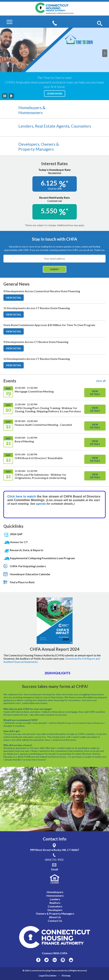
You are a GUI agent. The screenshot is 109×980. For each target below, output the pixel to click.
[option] (54, 64)
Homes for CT (19, 542)
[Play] (11, 96)
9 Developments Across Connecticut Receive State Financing (42, 291)
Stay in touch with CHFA (54, 239)
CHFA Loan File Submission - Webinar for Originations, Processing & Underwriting (41, 476)
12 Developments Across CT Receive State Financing (37, 359)
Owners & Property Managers (39, 147)
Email (55, 869)
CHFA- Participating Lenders (28, 566)
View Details (95, 393)
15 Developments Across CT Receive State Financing (37, 308)
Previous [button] (6, 51)
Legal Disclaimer (48, 976)
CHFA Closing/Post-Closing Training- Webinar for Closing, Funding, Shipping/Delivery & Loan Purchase (48, 410)
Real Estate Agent (52, 126)
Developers (29, 144)
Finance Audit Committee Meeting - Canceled (43, 425)
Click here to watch (22, 496)
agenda (41, 504)
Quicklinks (13, 526)
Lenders (26, 126)
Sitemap (66, 976)
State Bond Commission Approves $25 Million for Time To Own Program (49, 325)
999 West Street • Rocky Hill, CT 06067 (54, 850)
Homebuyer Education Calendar (30, 574)
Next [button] (106, 51)
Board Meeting (24, 441)
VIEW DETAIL (15, 298)
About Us (55, 917)
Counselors (81, 126)
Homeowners (31, 112)
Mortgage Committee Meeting (34, 391)
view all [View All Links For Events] (101, 381)
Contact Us (55, 921)
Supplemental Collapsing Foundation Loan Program (42, 558)
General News (16, 284)
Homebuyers (30, 108)
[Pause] (5, 96)
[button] (100, 24)
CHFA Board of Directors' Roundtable (39, 458)
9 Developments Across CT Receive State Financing (36, 342)
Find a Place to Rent (22, 582)
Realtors (55, 903)
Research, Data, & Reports (27, 550)
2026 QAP (16, 534)
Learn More (56, 94)
